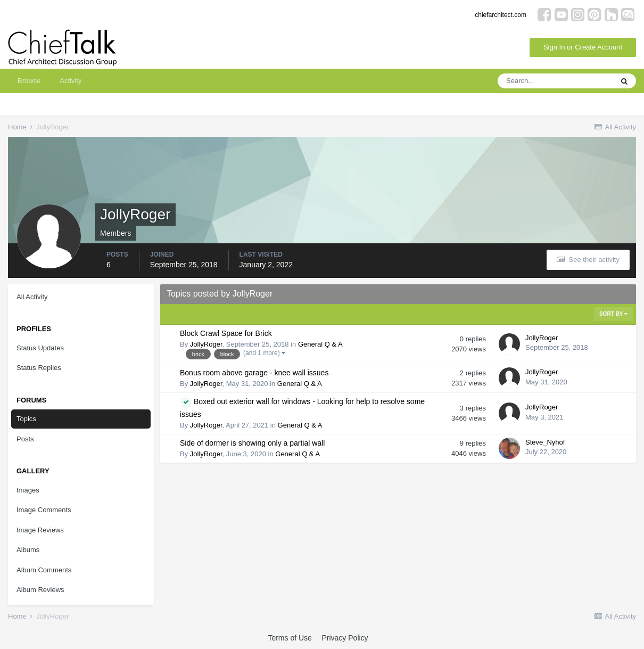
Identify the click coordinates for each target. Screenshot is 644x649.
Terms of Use (290, 638)
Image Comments (44, 510)
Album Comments (44, 570)
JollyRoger (206, 344)
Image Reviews (40, 530)
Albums (28, 550)
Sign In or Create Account (583, 47)
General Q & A (320, 344)
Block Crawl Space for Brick (226, 333)
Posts (25, 439)
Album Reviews (40, 590)
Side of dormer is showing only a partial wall (252, 443)
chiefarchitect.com (501, 15)
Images (28, 490)
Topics (26, 419)
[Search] (555, 81)
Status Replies (39, 368)
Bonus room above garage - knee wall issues (254, 373)
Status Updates (40, 348)
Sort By (613, 314)
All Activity (32, 297)
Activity (71, 81)
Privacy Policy (345, 638)
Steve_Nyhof (545, 442)
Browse (29, 81)
